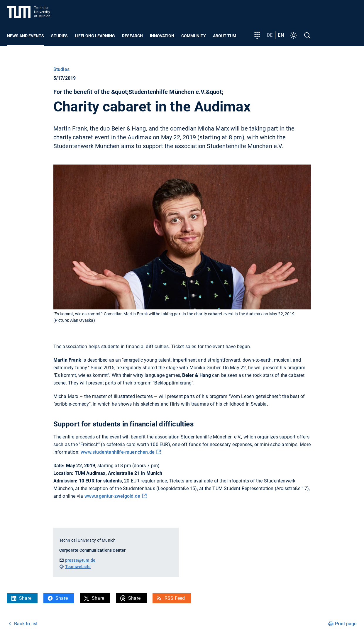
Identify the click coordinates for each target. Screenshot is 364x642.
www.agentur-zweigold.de (112, 496)
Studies (59, 36)
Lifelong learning (95, 36)
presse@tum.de (80, 560)
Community (194, 36)
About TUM (225, 36)
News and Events (26, 36)
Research (132, 36)
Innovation (162, 36)
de (270, 35)
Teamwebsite (78, 567)
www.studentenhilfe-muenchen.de (118, 452)
